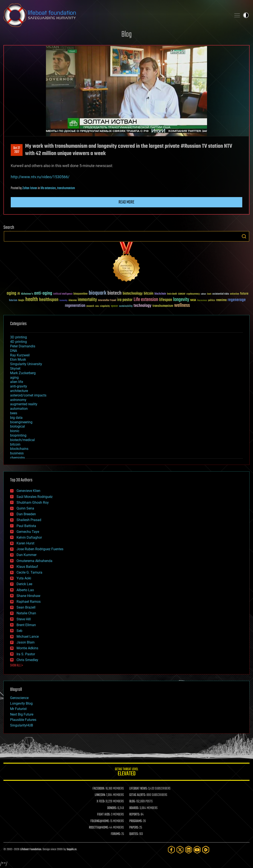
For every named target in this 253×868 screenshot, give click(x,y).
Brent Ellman (26, 625)
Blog (126, 35)
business (17, 453)
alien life (17, 382)
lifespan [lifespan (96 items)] (166, 300)
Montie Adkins (27, 648)
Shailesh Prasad (29, 520)
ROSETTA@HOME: (99, 828)
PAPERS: (134, 828)
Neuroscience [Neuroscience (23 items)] (202, 301)
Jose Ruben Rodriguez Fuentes (40, 549)
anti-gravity (19, 386)
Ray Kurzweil (20, 355)
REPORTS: (135, 815)
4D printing (18, 342)
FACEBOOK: (99, 789)
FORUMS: (116, 834)
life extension (48, 188)
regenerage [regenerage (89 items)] (237, 300)
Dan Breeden (26, 514)
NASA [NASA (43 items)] (193, 300)
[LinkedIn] (189, 850)
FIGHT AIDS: (104, 815)
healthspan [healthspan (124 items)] (49, 300)
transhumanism (66, 188)
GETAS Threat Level (126, 772)
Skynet (15, 368)
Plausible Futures (23, 720)
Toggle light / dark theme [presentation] (246, 15)
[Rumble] (206, 850)
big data (16, 418)
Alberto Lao (25, 590)
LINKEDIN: (100, 795)
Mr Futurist (18, 709)
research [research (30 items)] (90, 306)
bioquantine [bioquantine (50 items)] (81, 294)
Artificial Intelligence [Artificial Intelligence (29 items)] (63, 294)
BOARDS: (134, 808)
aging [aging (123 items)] (11, 293)
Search (244, 236)
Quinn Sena (25, 508)
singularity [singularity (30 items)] (105, 306)
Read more (126, 202)
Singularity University (26, 364)
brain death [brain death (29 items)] (172, 294)
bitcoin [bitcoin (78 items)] (149, 294)
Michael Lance (28, 637)
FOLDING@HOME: (100, 821)
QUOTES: (134, 834)
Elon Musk (18, 359)
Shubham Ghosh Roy (33, 503)
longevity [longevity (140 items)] (181, 300)
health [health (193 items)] (32, 300)
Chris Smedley (27, 660)
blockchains (19, 449)
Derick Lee (24, 584)
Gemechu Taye (28, 532)
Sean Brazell (26, 607)
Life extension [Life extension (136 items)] (146, 300)
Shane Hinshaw (28, 596)
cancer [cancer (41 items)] (182, 294)
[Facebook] (171, 850)
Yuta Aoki (24, 578)
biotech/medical (22, 440)
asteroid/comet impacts (28, 395)
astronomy (18, 400)
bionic (15, 431)
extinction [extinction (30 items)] (235, 294)
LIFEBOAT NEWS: (138, 789)
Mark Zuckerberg (23, 373)
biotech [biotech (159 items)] (114, 293)
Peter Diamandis (23, 346)
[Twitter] (180, 850)
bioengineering (21, 422)
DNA (14, 351)
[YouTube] (197, 850)
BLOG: (132, 802)
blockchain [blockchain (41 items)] (160, 294)
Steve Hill (24, 619)
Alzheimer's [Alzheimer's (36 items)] (27, 294)
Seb (19, 631)
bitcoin (15, 444)
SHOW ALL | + (17, 666)
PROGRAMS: (136, 821)
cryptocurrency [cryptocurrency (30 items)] (193, 294)
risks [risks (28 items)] (97, 306)
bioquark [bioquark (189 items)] (98, 293)
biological (18, 426)
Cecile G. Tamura (29, 572)
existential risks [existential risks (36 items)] (221, 294)
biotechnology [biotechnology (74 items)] (133, 294)
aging (14, 377)
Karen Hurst (25, 543)
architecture (19, 391)
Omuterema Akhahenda (34, 561)
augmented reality (24, 404)
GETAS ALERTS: (138, 795)
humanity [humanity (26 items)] (63, 301)
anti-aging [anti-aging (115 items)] (43, 293)
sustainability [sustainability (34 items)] (126, 306)
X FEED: (101, 802)
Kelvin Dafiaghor (29, 537)
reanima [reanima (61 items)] (221, 300)
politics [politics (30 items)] (212, 301)
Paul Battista (26, 526)
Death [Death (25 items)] (209, 294)
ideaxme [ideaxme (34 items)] (73, 301)
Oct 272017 (17, 150)
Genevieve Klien (28, 491)
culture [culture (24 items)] (203, 294)
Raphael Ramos (29, 602)
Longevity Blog (21, 703)
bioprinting (18, 435)
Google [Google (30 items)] (21, 301)
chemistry (18, 458)
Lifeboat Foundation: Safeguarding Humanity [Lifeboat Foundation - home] (116, 15)
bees (14, 413)
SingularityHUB (22, 725)
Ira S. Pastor (26, 654)
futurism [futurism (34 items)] (13, 301)
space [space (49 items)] (114, 306)
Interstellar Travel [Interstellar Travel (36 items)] (107, 301)
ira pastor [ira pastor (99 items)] (125, 300)
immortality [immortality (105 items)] (87, 300)
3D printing (18, 337)
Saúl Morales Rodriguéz (35, 497)
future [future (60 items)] (244, 294)
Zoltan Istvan (30, 188)
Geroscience (19, 698)
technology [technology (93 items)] (143, 306)
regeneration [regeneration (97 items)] (75, 306)
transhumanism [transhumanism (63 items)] (163, 306)
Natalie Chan (26, 613)
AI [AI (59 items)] (19, 294)
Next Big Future (22, 714)
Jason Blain (26, 642)
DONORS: (112, 808)
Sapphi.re (72, 849)
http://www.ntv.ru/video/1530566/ (40, 177)
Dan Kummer (27, 555)
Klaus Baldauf (27, 567)
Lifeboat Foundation (31, 849)
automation (19, 409)
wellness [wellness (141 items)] (182, 306)
